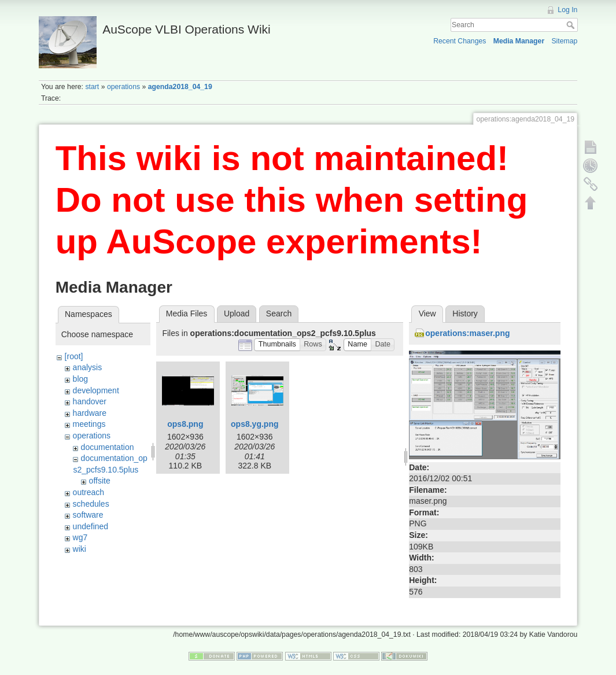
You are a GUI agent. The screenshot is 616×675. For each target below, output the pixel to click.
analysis (88, 367)
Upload (237, 313)
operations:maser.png (467, 333)
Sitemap (564, 41)
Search (572, 25)
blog (80, 379)
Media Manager (519, 41)
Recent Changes (460, 41)
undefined (91, 526)
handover (90, 401)
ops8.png (185, 424)
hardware (90, 413)
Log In (567, 10)
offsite (100, 481)
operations (123, 87)
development (96, 390)
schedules (91, 504)
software (88, 515)
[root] (74, 356)
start (92, 87)
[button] (277, 345)
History (465, 313)
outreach (88, 492)
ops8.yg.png (254, 424)
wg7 (80, 537)
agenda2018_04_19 (180, 87)
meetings (89, 424)
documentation (108, 447)
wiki (80, 549)
